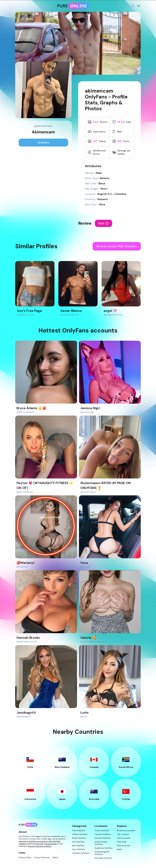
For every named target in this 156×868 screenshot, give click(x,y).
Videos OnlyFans (80, 834)
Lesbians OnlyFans (81, 853)
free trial (39, 844)
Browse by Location (126, 831)
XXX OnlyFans (78, 842)
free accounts (50, 844)
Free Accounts (124, 838)
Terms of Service (42, 858)
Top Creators (123, 834)
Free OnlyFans (79, 831)
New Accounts (124, 846)
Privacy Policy (25, 858)
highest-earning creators (40, 846)
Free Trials (122, 842)
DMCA (55, 858)
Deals (119, 849)
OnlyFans (43, 142)
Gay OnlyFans (79, 849)
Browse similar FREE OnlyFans (117, 246)
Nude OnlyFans (79, 838)
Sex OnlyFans (78, 846)
